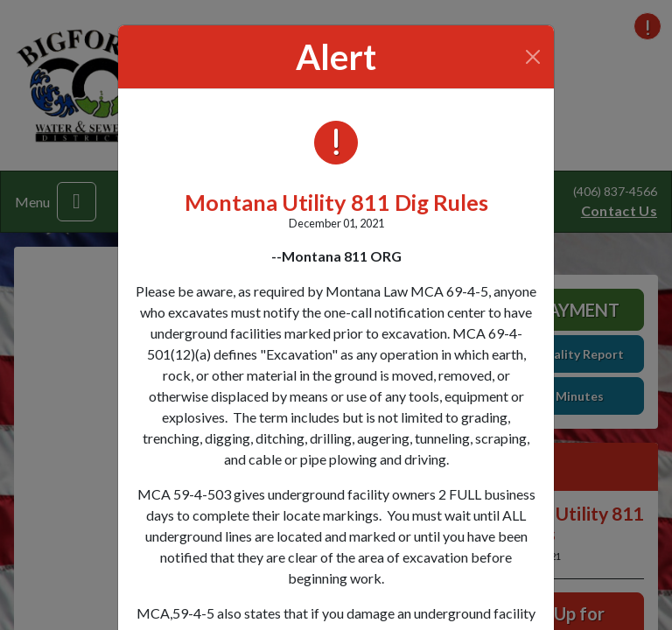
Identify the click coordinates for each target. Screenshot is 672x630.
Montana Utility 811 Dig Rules (336, 202)
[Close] (533, 57)
